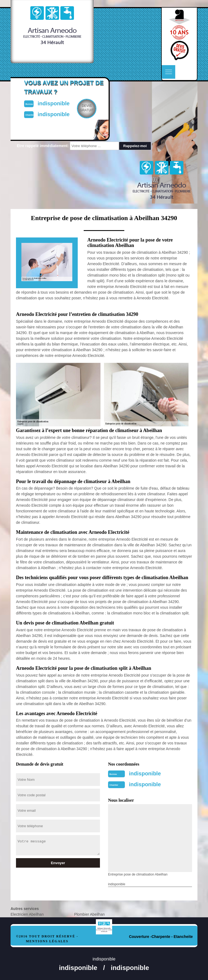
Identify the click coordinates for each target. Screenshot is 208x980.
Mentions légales (47, 941)
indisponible (145, 773)
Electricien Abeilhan (27, 914)
